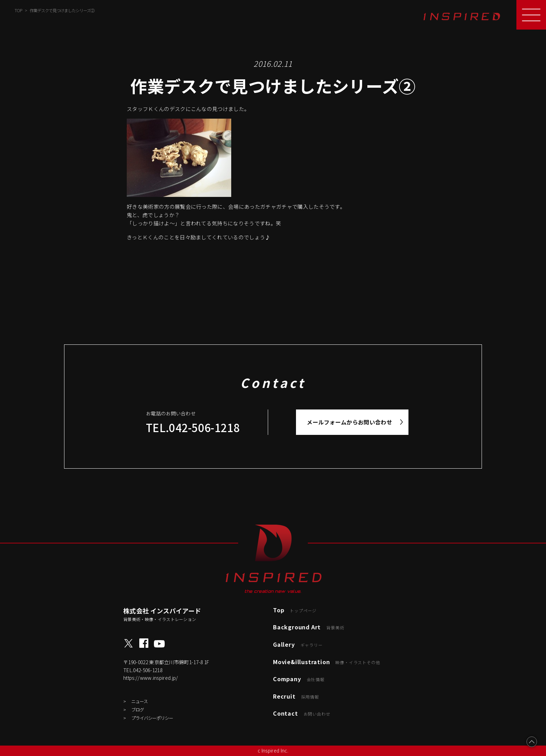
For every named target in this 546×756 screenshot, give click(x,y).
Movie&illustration (326, 662)
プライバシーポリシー (152, 718)
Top (295, 610)
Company (299, 679)
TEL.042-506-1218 (193, 427)
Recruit (296, 696)
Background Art (309, 627)
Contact (302, 713)
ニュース (139, 701)
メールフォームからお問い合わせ (349, 422)
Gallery (298, 644)
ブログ (138, 710)
